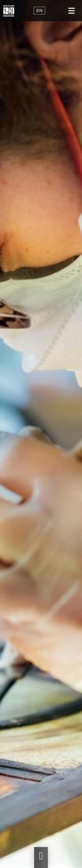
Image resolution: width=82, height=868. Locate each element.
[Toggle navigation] (72, 11)
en (39, 11)
